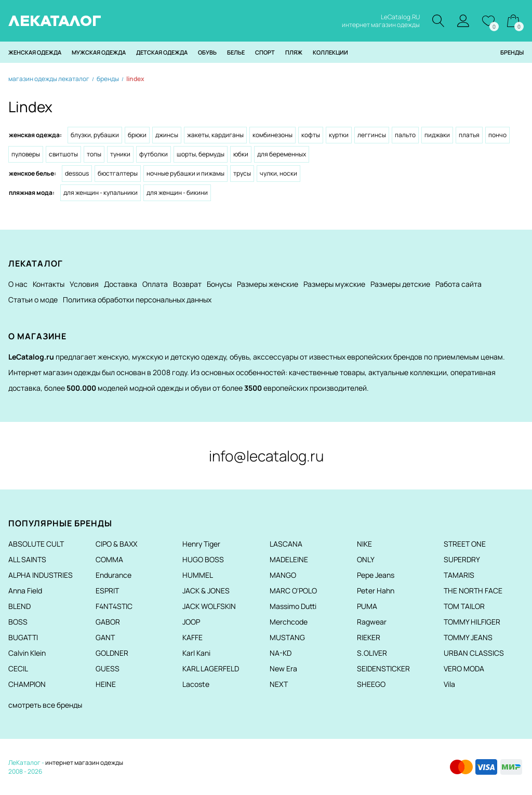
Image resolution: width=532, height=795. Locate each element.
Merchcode (289, 622)
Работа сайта (458, 284)
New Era (283, 668)
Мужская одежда (99, 52)
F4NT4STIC (114, 606)
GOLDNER (112, 653)
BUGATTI (23, 637)
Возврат (187, 284)
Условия (84, 284)
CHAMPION (27, 684)
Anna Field (25, 591)
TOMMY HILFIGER (472, 622)
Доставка (121, 284)
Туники (120, 154)
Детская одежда (162, 52)
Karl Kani (196, 653)
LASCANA (286, 544)
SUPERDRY (462, 559)
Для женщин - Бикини (177, 193)
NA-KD (281, 653)
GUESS (108, 668)
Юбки (241, 154)
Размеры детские (400, 284)
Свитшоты (63, 154)
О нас (18, 284)
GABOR (108, 622)
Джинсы (167, 135)
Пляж (294, 52)
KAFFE (192, 637)
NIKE (364, 544)
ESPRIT (107, 591)
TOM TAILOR (464, 606)
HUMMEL (198, 575)
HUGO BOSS (203, 559)
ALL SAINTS (27, 559)
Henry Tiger (201, 544)
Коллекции (330, 52)
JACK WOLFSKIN (209, 606)
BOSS (18, 622)
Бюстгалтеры (118, 173)
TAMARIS (459, 575)
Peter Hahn (376, 591)
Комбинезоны (272, 135)
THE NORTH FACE (473, 591)
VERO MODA (464, 668)
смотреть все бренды (45, 705)
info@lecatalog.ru (266, 456)
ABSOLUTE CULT (36, 544)
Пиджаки (437, 135)
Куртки (339, 135)
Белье (236, 52)
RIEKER (369, 637)
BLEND (19, 606)
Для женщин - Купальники (101, 193)
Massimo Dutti (293, 606)
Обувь (207, 52)
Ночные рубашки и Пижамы (185, 173)
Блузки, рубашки (95, 135)
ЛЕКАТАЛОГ (55, 21)
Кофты (311, 135)
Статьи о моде (33, 300)
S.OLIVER (372, 653)
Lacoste (196, 684)
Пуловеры (26, 154)
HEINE (106, 684)
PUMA (367, 606)
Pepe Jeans (376, 575)
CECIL (18, 668)
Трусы (242, 173)
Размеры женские (268, 284)
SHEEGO (371, 684)
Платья (469, 135)
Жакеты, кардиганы (215, 135)
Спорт (265, 52)
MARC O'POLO (293, 591)
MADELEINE (289, 559)
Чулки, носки (278, 173)
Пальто (405, 135)
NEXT (279, 684)
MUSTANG (287, 637)
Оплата (155, 284)
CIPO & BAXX (116, 544)
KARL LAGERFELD (211, 668)
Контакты (49, 284)
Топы (94, 154)
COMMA (109, 559)
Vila (449, 684)
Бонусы (219, 284)
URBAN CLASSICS (474, 653)
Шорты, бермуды (201, 154)
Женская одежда (35, 52)
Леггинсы (372, 135)
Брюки (137, 135)
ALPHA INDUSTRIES (41, 575)
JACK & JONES (206, 591)
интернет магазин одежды (84, 763)
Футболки (154, 154)
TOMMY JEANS (468, 637)
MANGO (283, 575)
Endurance (114, 575)
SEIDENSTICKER (383, 668)
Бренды (512, 52)
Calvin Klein (27, 653)
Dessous (77, 173)
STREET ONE (465, 544)
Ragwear (372, 622)
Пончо (497, 135)
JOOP (191, 622)
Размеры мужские (334, 284)
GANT (105, 637)
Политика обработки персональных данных (137, 300)
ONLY (366, 559)
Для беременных (282, 154)
